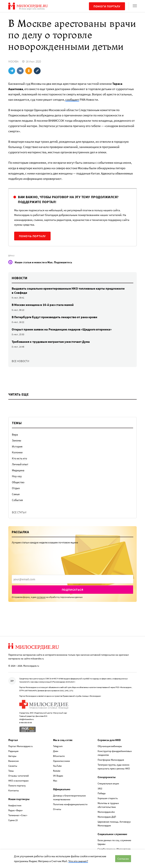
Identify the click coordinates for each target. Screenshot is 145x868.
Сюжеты (13, 766)
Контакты (14, 790)
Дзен (56, 751)
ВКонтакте (59, 756)
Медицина (18, 470)
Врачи (11, 256)
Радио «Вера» (16, 810)
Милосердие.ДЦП (107, 817)
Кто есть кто (19, 458)
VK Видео (58, 776)
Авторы (12, 756)
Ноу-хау (17, 476)
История (17, 446)
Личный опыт (20, 464)
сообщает (72, 100)
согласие (41, 597)
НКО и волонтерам (18, 781)
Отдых (16, 488)
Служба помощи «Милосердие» (114, 849)
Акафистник (15, 805)
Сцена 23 (13, 820)
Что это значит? (78, 861)
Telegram (58, 746)
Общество (18, 482)
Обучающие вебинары (110, 746)
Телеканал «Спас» (18, 815)
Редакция (13, 751)
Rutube (57, 771)
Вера (15, 434)
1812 (100, 788)
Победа (102, 793)
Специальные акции (108, 783)
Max (55, 781)
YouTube (57, 766)
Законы (17, 440)
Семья (16, 494)
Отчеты (57, 809)
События (17, 500)
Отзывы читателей (19, 776)
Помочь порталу (32, 236)
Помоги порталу (107, 6)
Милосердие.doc (106, 812)
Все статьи (19, 512)
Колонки (17, 452)
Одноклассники (61, 761)
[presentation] (72, 579)
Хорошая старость (108, 798)
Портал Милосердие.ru (20, 746)
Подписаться (73, 590)
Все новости (20, 361)
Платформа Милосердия (111, 760)
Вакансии (13, 761)
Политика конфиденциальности (70, 804)
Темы (11, 771)
